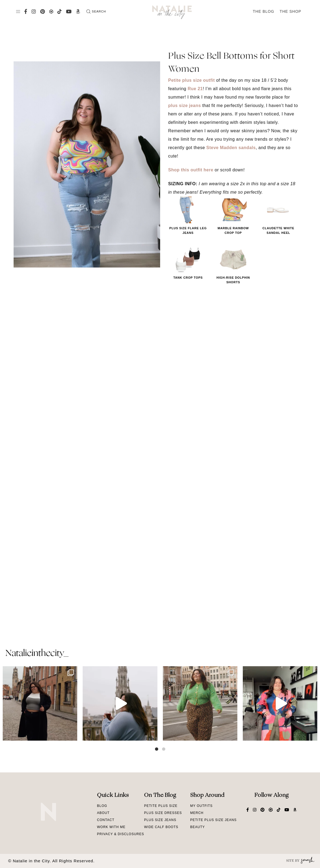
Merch (197, 813)
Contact (106, 820)
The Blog (264, 11)
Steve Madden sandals (231, 148)
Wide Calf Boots (161, 827)
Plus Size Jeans (160, 820)
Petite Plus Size (161, 806)
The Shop (291, 11)
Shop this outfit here (191, 170)
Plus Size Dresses (163, 813)
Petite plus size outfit (192, 80)
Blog (102, 806)
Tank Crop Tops (188, 278)
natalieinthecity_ (37, 654)
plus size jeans (185, 106)
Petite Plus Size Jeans (214, 820)
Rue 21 (195, 89)
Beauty (198, 827)
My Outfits (201, 806)
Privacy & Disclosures (121, 834)
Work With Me (111, 827)
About (103, 813)
